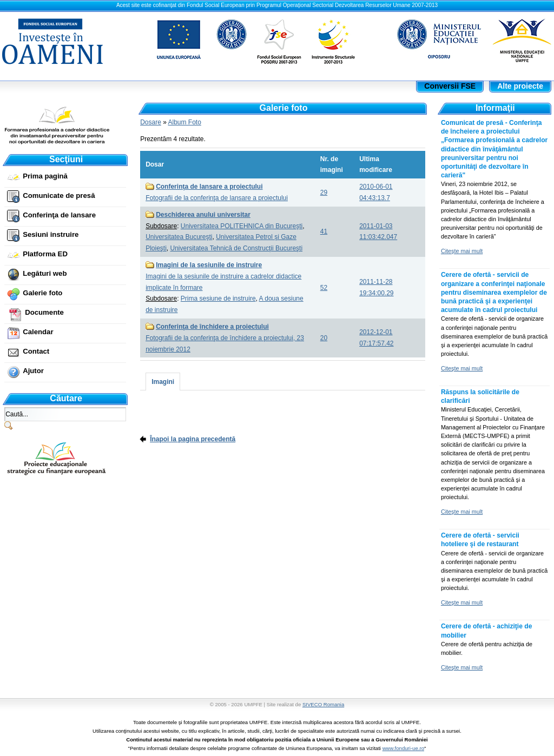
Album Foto (185, 122)
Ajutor (33, 371)
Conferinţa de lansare (59, 215)
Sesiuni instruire (51, 234)
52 (324, 288)
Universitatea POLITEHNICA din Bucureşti (242, 226)
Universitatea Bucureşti (179, 237)
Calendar (38, 332)
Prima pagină (45, 176)
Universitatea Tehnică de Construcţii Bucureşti (236, 248)
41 (324, 231)
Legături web (45, 273)
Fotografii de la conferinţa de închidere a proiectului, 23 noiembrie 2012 (225, 338)
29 (324, 193)
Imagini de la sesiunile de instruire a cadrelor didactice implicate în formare (223, 276)
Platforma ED (45, 254)
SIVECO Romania (323, 704)
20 (324, 338)
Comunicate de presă (59, 195)
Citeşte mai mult (462, 251)
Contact (36, 351)
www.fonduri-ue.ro (403, 748)
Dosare (151, 122)
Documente (44, 312)
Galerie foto (42, 293)
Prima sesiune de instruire (218, 299)
